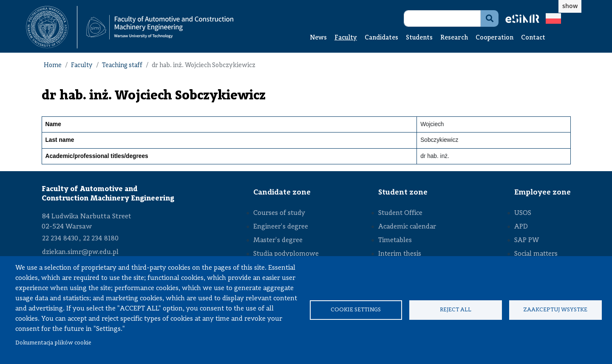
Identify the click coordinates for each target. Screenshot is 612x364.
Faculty (346, 38)
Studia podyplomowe (286, 254)
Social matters (536, 254)
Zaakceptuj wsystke (555, 310)
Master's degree (278, 240)
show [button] (570, 6)
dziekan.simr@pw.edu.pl (80, 252)
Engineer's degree (281, 227)
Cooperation (494, 38)
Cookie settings (356, 310)
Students (419, 38)
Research (454, 38)
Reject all (456, 310)
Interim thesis (400, 254)
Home (53, 66)
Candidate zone (282, 192)
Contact (533, 38)
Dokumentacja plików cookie (53, 343)
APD (521, 227)
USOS (523, 213)
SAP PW (527, 240)
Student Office (400, 213)
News (318, 38)
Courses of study (279, 213)
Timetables (395, 240)
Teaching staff (122, 66)
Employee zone (543, 192)
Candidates (381, 38)
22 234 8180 (101, 239)
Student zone (403, 192)
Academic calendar (407, 227)
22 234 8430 (60, 239)
